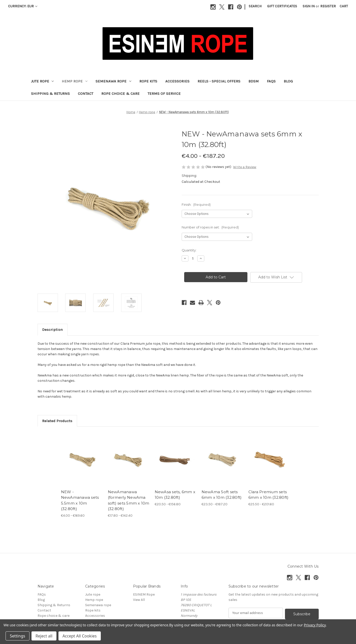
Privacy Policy (315, 625)
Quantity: (189, 250)
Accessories (177, 81)
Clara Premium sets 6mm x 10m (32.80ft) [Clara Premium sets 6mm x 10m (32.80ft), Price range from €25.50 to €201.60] (269, 495)
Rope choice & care (120, 94)
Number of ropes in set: (210, 227)
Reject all (44, 636)
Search (255, 6)
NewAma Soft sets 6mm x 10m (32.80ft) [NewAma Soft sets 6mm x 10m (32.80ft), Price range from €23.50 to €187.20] (222, 495)
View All (139, 600)
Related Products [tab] (57, 421)
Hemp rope (75, 81)
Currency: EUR (23, 6)
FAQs (271, 81)
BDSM (254, 81)
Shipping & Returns (50, 94)
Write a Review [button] (245, 167)
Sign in (309, 6)
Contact (86, 94)
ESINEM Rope (144, 594)
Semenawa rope (113, 81)
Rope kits (148, 81)
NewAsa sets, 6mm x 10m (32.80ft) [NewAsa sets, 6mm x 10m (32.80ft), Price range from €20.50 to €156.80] (175, 495)
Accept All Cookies (80, 636)
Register (328, 6)
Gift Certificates (282, 6)
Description (52, 330)
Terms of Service (164, 94)
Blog (288, 81)
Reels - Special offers (219, 81)
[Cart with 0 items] (344, 6)
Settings (18, 636)
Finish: (196, 204)
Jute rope (42, 81)
